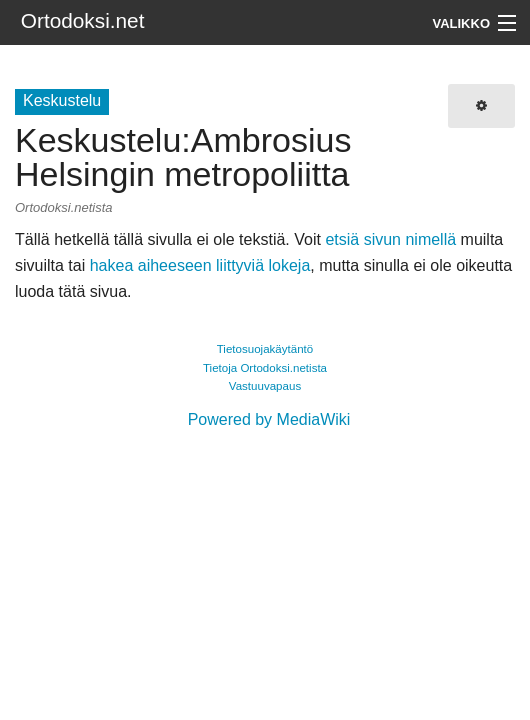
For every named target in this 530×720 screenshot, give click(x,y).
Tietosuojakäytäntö (265, 349)
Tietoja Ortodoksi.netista (265, 368)
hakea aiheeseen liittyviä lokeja (200, 265)
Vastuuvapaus (265, 386)
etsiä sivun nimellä (390, 239)
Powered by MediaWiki (269, 419)
